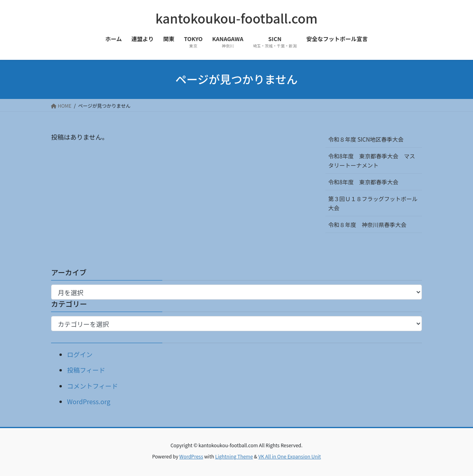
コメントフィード (93, 386)
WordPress (191, 456)
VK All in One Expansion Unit (290, 456)
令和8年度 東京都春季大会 (363, 182)
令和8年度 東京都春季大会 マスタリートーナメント (372, 161)
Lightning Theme (234, 456)
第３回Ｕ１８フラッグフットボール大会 (373, 203)
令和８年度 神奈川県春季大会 (367, 225)
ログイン (80, 354)
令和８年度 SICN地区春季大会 (366, 139)
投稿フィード (86, 370)
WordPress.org (89, 401)
